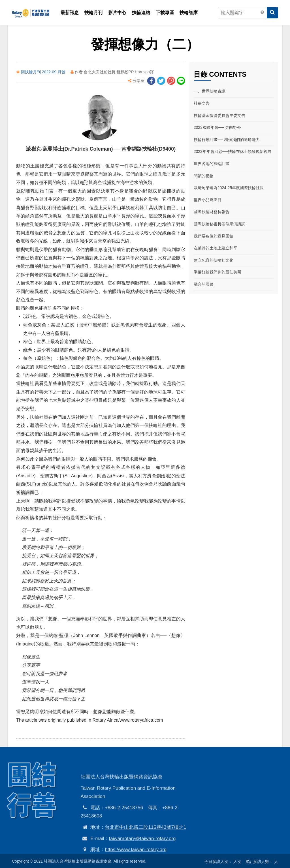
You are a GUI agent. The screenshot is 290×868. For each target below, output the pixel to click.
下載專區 (165, 13)
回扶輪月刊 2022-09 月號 (44, 72)
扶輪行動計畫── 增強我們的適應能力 (227, 140)
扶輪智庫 (189, 13)
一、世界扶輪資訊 (210, 91)
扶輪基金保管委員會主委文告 (219, 116)
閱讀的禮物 (204, 176)
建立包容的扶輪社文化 (214, 260)
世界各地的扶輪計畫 (212, 164)
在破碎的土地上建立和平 (216, 248)
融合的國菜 (204, 284)
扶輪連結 (141, 13)
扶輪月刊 (93, 13)
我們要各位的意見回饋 (214, 236)
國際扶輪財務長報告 (212, 212)
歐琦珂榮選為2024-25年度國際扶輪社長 (229, 188)
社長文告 (202, 103)
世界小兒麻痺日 (208, 200)
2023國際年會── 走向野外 (217, 127)
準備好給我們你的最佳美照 (217, 272)
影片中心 (117, 13)
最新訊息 (70, 13)
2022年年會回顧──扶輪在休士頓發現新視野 (233, 151)
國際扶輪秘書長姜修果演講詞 (219, 224)
